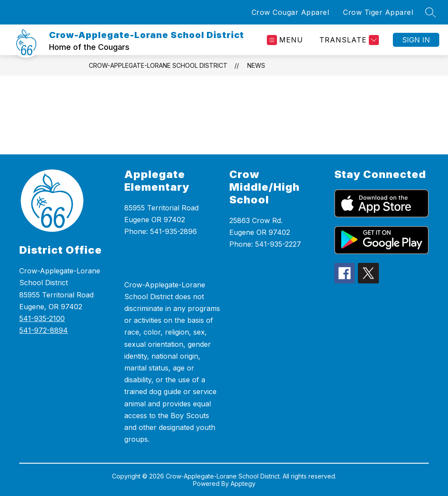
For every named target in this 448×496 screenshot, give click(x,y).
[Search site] (430, 12)
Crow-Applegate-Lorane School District (158, 65)
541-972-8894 (44, 330)
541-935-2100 (42, 318)
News (256, 65)
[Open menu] (285, 40)
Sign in (416, 40)
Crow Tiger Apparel (378, 12)
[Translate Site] (348, 40)
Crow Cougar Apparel (290, 12)
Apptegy (243, 484)
